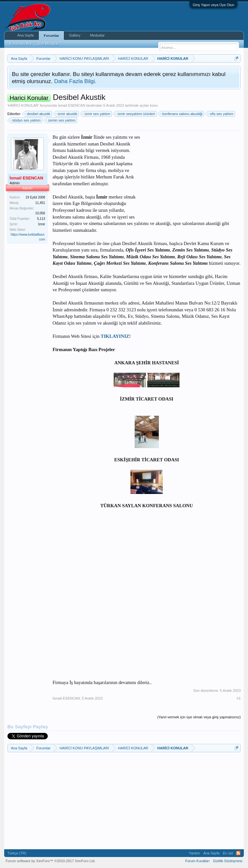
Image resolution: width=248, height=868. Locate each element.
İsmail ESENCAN (72, 105)
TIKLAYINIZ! (116, 336)
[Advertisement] (192, 174)
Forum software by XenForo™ (51, 861)
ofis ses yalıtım (221, 114)
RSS (238, 853)
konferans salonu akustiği (181, 114)
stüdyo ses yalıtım (26, 120)
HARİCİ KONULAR (23, 105)
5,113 (41, 219)
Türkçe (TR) (17, 853)
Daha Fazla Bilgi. (75, 81)
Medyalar (97, 35)
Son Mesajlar (48, 44)
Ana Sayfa (26, 35)
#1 (239, 698)
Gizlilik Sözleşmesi (227, 861)
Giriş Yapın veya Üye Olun (214, 5)
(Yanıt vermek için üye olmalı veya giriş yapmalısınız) (199, 717)
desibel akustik (38, 114)
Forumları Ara (21, 44)
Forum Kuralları (197, 861)
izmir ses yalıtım (96, 114)
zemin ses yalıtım (61, 120)
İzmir (42, 224)
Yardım (195, 853)
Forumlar (51, 36)
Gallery (75, 35)
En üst (228, 853)
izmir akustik (67, 114)
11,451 (40, 203)
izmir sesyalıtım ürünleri (135, 114)
